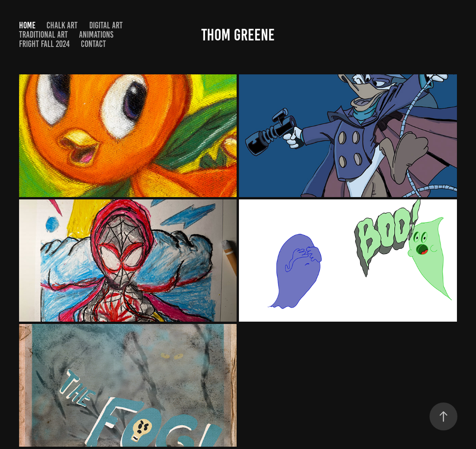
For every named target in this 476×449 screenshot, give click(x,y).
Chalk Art (62, 25)
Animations (96, 35)
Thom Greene (238, 35)
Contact (93, 44)
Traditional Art (43, 35)
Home (27, 25)
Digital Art (106, 25)
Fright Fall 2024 (44, 44)
